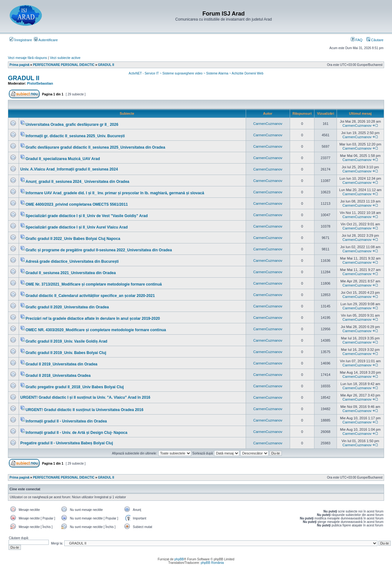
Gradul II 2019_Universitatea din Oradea (62, 364)
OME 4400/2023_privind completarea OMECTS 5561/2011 (77, 204)
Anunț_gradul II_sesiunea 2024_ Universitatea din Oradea (77, 182)
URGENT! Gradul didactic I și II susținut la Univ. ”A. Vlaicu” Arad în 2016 (85, 397)
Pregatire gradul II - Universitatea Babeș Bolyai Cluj (67, 443)
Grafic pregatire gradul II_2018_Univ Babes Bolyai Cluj (75, 387)
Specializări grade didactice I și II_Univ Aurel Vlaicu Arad (77, 227)
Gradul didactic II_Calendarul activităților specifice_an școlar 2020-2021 (90, 296)
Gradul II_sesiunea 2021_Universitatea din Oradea (71, 273)
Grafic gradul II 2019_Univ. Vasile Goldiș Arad (66, 341)
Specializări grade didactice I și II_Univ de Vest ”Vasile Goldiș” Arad (87, 216)
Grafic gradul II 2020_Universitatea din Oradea (67, 307)
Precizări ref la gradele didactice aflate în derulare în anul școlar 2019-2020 (93, 319)
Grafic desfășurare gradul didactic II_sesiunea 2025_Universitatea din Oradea (95, 147)
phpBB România (212, 563)
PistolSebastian (40, 83)
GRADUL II (24, 78)
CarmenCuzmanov (268, 124)
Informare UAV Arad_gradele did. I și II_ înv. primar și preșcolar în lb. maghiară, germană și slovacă (115, 193)
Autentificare (46, 40)
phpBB (179, 559)
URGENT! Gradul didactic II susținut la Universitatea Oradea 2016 (85, 410)
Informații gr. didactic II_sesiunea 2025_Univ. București (75, 136)
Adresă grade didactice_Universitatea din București (72, 261)
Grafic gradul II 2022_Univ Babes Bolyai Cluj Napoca (73, 239)
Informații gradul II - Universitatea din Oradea (66, 421)
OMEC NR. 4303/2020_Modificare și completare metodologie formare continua (96, 330)
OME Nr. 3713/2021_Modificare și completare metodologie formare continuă (94, 284)
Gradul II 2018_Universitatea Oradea (58, 376)
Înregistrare (21, 40)
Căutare (375, 40)
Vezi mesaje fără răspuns (28, 58)
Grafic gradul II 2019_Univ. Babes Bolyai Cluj (66, 353)
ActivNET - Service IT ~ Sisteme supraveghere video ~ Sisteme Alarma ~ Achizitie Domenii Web (196, 73)
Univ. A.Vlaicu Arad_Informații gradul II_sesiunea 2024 (69, 169)
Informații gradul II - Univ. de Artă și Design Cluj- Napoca (76, 433)
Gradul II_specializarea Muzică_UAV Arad (63, 159)
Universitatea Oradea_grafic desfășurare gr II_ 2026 (72, 125)
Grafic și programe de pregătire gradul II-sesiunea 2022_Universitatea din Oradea (99, 250)
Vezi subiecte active (65, 58)
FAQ (357, 40)
